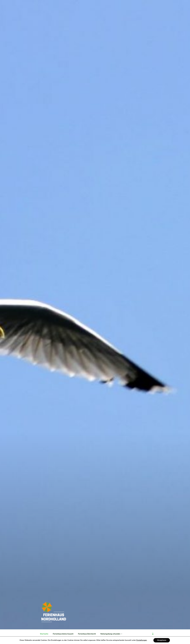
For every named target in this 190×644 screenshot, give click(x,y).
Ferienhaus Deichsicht (87, 634)
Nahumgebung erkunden (111, 634)
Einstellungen (142, 640)
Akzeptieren (162, 640)
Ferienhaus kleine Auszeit (63, 634)
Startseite (44, 634)
